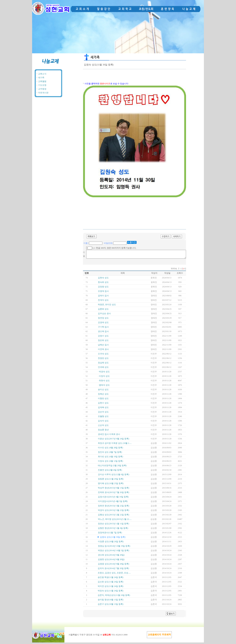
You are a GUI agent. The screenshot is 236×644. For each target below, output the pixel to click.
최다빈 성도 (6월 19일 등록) (110, 458)
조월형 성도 (103, 418)
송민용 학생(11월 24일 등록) (111, 579)
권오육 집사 (103, 333)
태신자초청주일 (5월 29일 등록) (112, 467)
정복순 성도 (103, 396)
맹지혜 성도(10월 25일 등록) (111, 485)
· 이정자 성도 (104, 378)
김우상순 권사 (104, 315)
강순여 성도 (103, 413)
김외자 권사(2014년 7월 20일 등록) (113, 570)
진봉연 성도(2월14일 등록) (110, 472)
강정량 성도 (103, 288)
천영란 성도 (103, 360)
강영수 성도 (103, 337)
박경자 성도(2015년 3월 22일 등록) (114, 512)
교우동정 (42, 89)
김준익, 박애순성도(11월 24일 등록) (114, 597)
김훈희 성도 (103, 311)
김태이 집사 (103, 297)
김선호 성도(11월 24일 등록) (111, 583)
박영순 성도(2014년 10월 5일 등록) (114, 552)
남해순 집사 (103, 346)
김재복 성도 (103, 409)
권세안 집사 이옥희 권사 (109, 436)
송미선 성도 (103, 391)
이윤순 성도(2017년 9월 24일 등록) (114, 440)
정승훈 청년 (103, 431)
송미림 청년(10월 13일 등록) (111, 601)
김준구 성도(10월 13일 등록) (111, 606)
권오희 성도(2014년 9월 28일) (111, 556)
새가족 (41, 78)
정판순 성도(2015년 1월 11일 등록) (114, 525)
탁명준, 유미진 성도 (107, 306)
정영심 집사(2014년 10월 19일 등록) (114, 548)
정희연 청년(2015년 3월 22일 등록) (114, 507)
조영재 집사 (103, 293)
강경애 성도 (103, 324)
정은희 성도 (103, 342)
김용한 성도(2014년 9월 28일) (111, 561)
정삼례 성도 (103, 364)
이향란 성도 (103, 400)
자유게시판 (43, 93)
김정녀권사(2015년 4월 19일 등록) (113, 498)
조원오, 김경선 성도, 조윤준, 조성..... (114, 574)
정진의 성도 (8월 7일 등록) (110, 454)
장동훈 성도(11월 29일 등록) (111, 480)
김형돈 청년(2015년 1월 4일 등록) (113, 530)
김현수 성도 (103, 404)
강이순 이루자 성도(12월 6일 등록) (114, 476)
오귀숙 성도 (103, 355)
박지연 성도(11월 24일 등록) (111, 588)
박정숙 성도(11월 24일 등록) (111, 592)
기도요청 (42, 85)
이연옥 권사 (103, 351)
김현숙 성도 (103, 279)
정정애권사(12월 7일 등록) (110, 534)
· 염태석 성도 (104, 387)
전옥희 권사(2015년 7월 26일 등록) (114, 494)
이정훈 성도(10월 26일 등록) (111, 543)
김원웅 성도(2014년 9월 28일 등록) (114, 565)
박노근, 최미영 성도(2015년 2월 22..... (115, 521)
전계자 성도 (103, 302)
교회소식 (42, 74)
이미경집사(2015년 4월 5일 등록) (113, 503)
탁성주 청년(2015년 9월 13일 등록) (114, 489)
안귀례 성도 (103, 369)
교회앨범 (42, 81)
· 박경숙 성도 (104, 373)
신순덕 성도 (103, 427)
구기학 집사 (103, 328)
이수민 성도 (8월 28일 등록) (110, 449)
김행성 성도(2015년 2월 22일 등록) (114, 516)
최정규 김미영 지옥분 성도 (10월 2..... (115, 445)
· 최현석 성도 (104, 382)
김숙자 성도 (103, 422)
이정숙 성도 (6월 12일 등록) (110, 463)
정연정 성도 (103, 320)
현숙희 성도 (103, 284)
